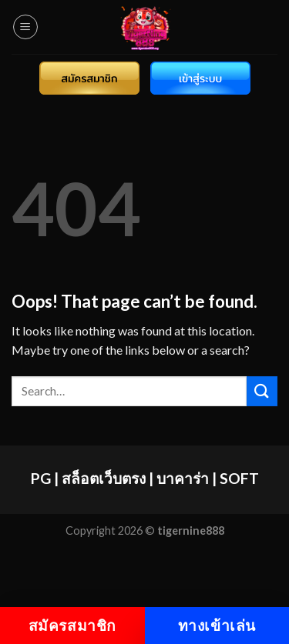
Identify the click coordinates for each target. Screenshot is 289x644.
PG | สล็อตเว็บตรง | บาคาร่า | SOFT (145, 478)
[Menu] (25, 27)
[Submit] (262, 391)
